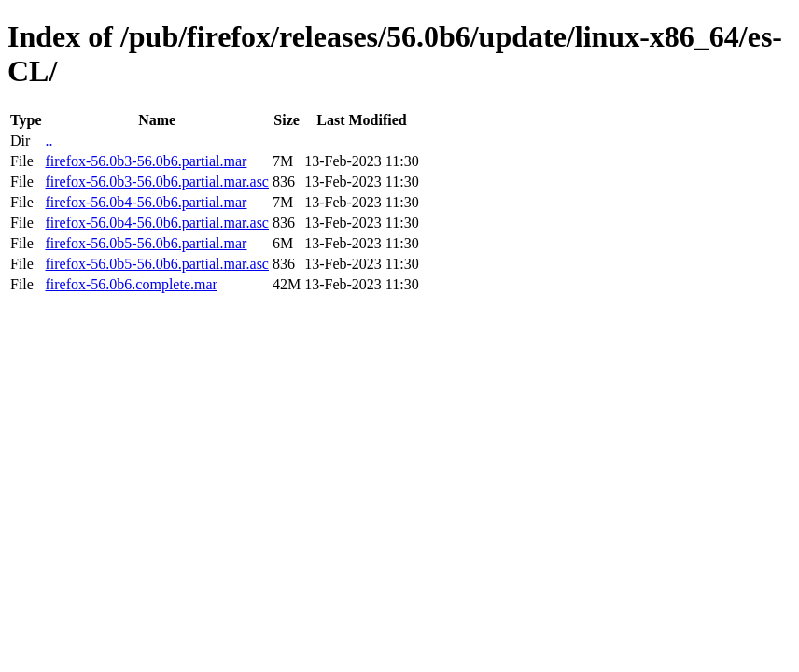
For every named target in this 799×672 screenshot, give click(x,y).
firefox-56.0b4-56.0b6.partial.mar (146, 202)
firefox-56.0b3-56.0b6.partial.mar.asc (156, 182)
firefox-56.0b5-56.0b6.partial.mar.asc (156, 264)
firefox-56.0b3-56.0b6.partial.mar (146, 161)
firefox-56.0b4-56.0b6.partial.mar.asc (156, 223)
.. (49, 140)
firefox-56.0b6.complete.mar (131, 284)
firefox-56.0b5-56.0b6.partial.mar (146, 243)
